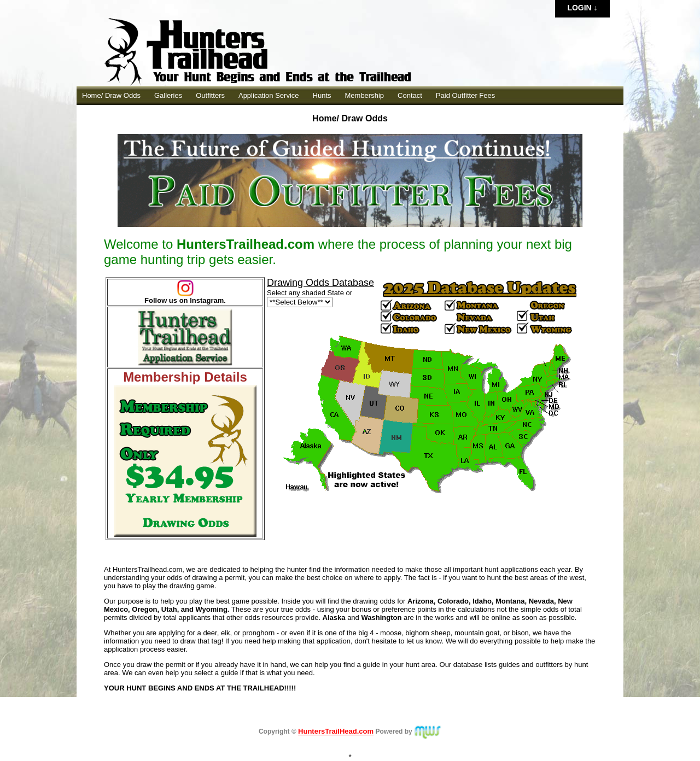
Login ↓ (582, 8)
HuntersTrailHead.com (336, 732)
